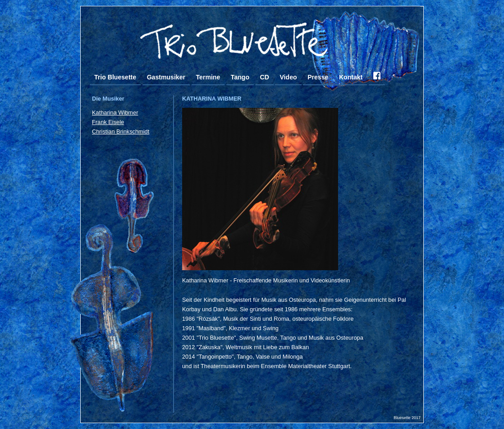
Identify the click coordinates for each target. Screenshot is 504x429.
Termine (208, 77)
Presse (318, 77)
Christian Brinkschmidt (121, 131)
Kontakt (351, 77)
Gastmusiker (166, 77)
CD (265, 77)
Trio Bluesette (115, 77)
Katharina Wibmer (115, 113)
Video (288, 77)
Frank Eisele (108, 122)
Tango (240, 77)
